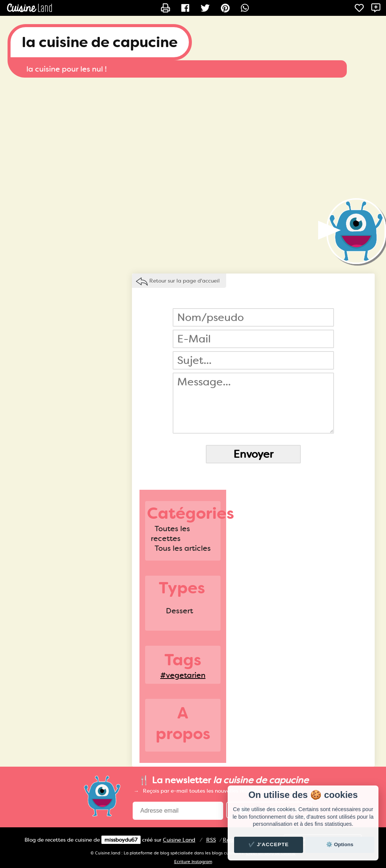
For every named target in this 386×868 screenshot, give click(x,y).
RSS (211, 840)
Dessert (179, 611)
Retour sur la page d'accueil (185, 281)
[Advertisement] (193, 138)
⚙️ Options (340, 844)
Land (179, 840)
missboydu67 (121, 840)
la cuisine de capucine (100, 42)
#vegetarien (183, 675)
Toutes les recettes (170, 533)
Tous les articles (183, 548)
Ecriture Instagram (193, 862)
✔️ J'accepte (269, 844)
